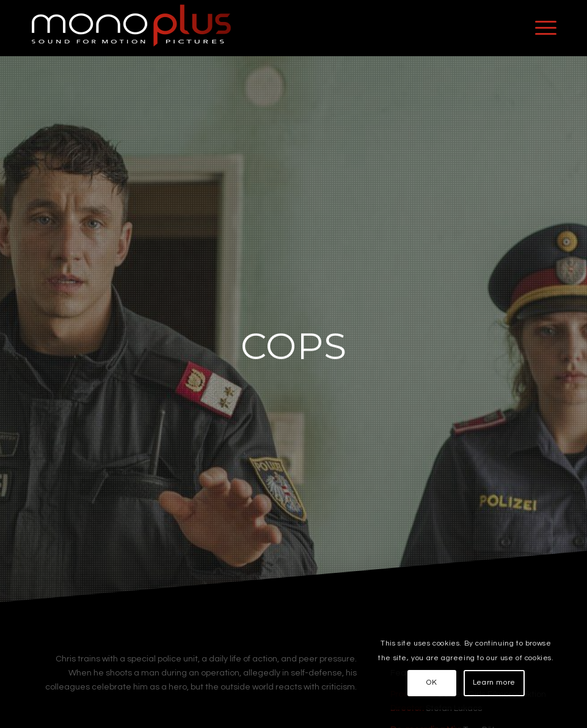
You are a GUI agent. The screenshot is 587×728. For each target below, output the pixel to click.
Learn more (494, 682)
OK (432, 682)
